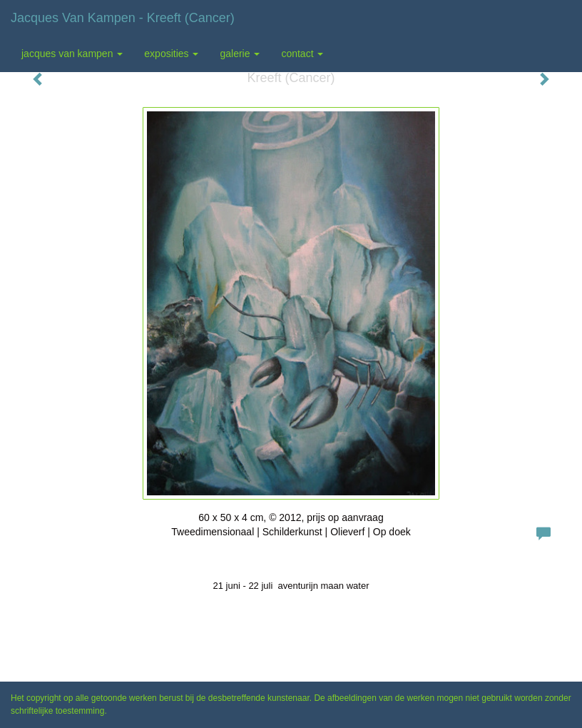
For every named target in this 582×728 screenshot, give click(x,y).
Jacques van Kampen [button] (72, 54)
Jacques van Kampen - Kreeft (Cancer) (123, 18)
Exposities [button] (171, 54)
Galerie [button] (240, 54)
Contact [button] (302, 54)
